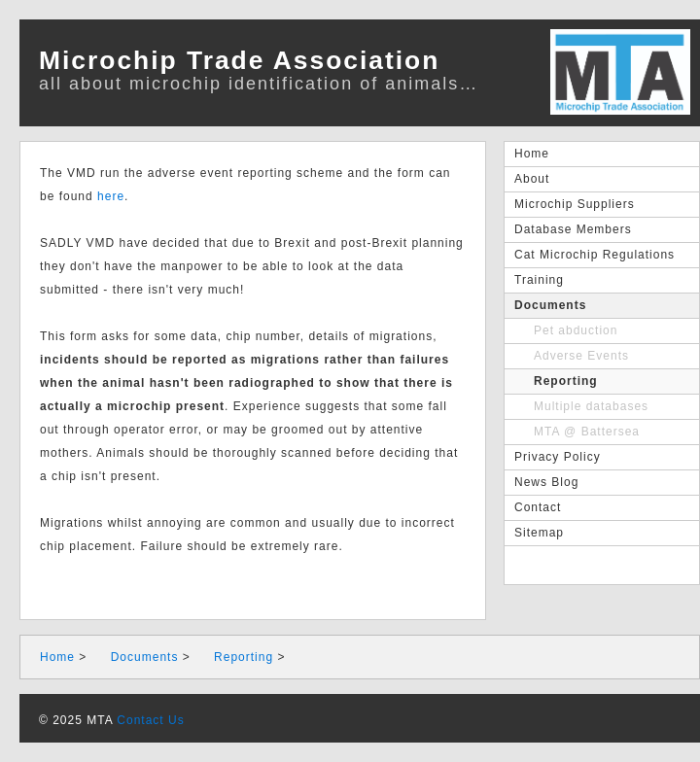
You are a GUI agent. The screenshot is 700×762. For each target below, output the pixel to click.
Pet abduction (576, 330)
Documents (550, 305)
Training (539, 280)
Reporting (566, 381)
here (111, 196)
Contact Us (150, 720)
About (532, 179)
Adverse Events (581, 356)
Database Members (573, 229)
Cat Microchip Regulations (595, 255)
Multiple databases (591, 406)
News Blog (546, 482)
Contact (538, 507)
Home (532, 154)
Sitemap (539, 533)
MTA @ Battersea (587, 432)
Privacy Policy (558, 457)
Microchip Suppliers (575, 204)
